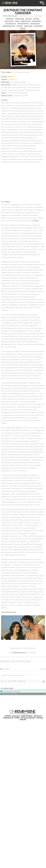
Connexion (42, 669)
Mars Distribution (23, 24)
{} (22, 681)
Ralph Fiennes (38, 26)
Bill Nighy (29, 19)
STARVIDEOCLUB (10, 16)
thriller (23, 29)
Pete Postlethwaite (9, 26)
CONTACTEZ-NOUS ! (27, 716)
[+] (24, 681)
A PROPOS (8, 716)
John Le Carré (36, 21)
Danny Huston (9, 21)
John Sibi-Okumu (11, 24)
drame (17, 21)
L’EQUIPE (17, 718)
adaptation (10, 19)
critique (36, 19)
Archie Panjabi (20, 19)
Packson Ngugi (35, 24)
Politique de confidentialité (28, 718)
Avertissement (16, 716)
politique (20, 26)
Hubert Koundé (26, 21)
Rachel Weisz (28, 26)
